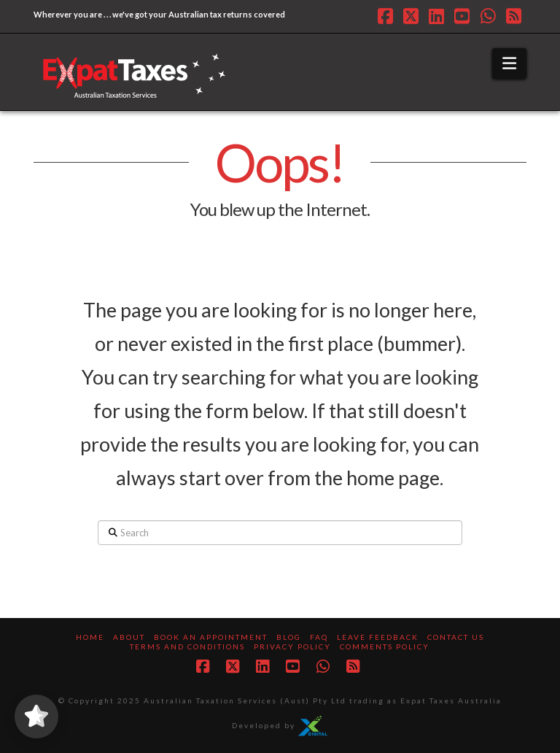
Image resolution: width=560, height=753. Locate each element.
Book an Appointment (211, 637)
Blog (289, 637)
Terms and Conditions (187, 646)
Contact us (456, 637)
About (129, 637)
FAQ (319, 637)
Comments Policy (385, 646)
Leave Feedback (378, 637)
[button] (509, 63)
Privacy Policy (292, 646)
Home (90, 637)
